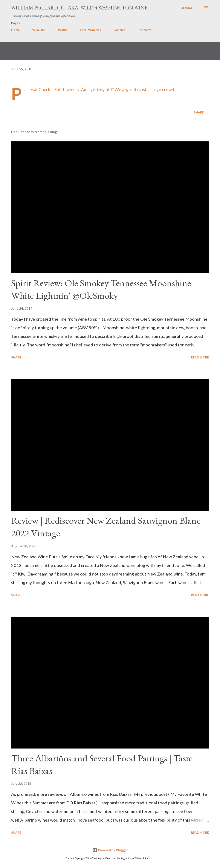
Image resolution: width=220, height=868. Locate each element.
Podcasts (144, 30)
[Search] (187, 8)
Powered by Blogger (110, 850)
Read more (200, 357)
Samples (119, 30)
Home (15, 30)
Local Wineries (90, 30)
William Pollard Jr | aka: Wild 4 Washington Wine (79, 8)
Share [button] (199, 112)
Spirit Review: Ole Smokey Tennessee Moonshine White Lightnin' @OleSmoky (101, 289)
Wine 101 (39, 30)
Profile (63, 30)
